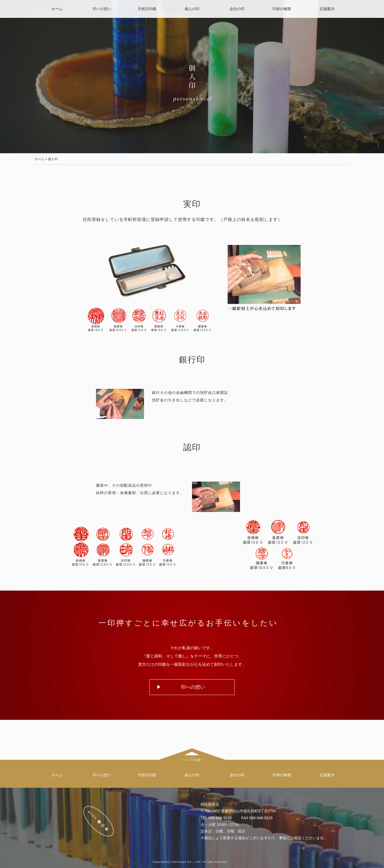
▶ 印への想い (181, 687)
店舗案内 (327, 9)
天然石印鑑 (147, 9)
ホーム (57, 9)
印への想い (102, 9)
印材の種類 (282, 9)
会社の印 (237, 9)
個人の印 (192, 9)
